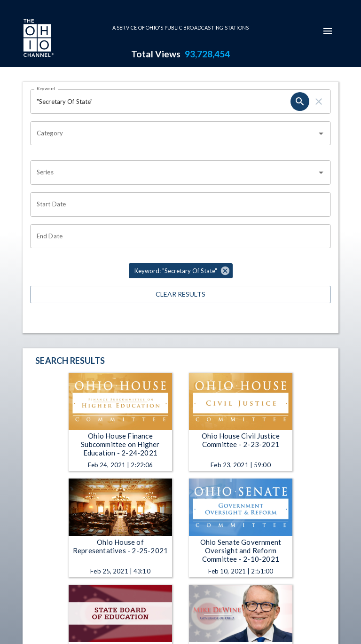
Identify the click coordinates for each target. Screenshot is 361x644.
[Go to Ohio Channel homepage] (38, 39)
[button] (181, 271)
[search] (300, 102)
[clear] (319, 102)
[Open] (321, 134)
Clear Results (180, 295)
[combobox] (173, 134)
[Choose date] (177, 204)
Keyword (46, 88)
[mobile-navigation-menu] (328, 31)
